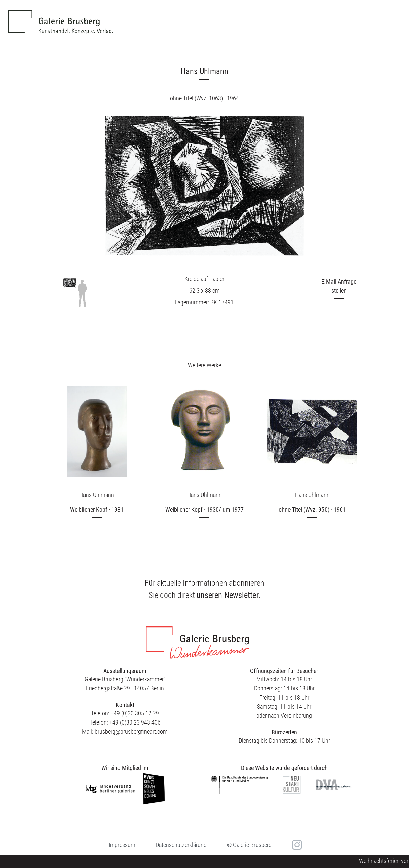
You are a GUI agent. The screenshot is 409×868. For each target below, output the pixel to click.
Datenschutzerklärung (181, 845)
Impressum (122, 845)
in (296, 845)
